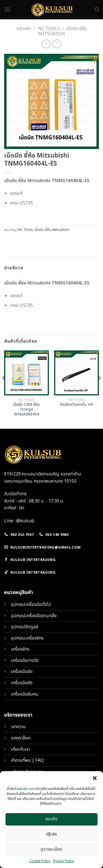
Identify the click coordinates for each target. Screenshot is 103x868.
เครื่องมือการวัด (25, 661)
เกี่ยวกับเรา (21, 749)
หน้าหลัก (24, 29)
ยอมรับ (51, 819)
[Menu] (7, 10)
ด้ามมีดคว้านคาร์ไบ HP (76, 405)
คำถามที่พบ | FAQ (27, 760)
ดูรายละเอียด (51, 849)
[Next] (99, 389)
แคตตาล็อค (21, 738)
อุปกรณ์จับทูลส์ (24, 627)
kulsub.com (26, 789)
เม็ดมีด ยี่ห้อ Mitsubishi (52, 230)
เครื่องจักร (20, 649)
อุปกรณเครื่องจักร (27, 638)
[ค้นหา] (97, 10)
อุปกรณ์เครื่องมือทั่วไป (31, 605)
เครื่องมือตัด (22, 683)
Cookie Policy (40, 861)
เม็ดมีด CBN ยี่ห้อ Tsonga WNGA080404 (26, 410)
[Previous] (4, 389)
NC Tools (49, 29)
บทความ (18, 727)
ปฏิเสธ (51, 834)
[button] (95, 778)
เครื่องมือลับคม (25, 694)
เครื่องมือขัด (22, 672)
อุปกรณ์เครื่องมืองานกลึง (34, 616)
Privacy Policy (63, 861)
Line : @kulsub (19, 521)
